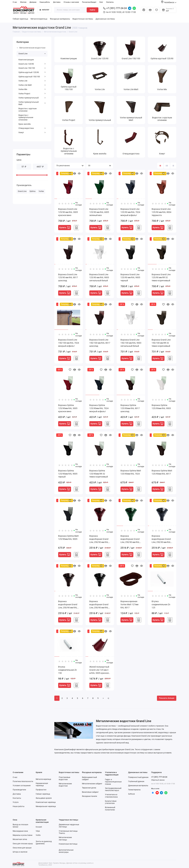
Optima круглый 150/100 (32, 77)
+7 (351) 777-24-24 (115, 8)
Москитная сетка (20, 839)
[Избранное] (157, 10)
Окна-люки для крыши (22, 848)
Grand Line (32, 54)
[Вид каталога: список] (167, 166)
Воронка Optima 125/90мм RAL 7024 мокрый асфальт (99, 408)
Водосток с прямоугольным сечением (26, 117)
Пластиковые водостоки (64, 778)
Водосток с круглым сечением (28, 110)
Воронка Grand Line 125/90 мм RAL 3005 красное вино (68, 212)
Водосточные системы (83, 19)
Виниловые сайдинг (90, 792)
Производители (19, 790)
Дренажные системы (105, 19)
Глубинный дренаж (136, 781)
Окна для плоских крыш (23, 844)
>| (108, 698)
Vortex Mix (32, 89)
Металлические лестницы (65, 839)
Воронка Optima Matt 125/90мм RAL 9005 (68, 537)
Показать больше (167, 698)
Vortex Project (32, 94)
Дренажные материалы (138, 786)
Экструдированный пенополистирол (113, 789)
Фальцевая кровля (44, 798)
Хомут (32, 132)
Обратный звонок (158, 780)
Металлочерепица (39, 19)
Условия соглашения (22, 786)
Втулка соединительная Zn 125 (161, 604)
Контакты (110, 2)
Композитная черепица (46, 802)
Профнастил (41, 790)
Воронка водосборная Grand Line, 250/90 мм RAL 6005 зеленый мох (130, 539)
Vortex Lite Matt (32, 85)
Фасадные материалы (60, 19)
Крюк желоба (25, 124)
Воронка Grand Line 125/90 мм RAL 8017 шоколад (68, 278)
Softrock (131, 794)
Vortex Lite (32, 81)
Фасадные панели (89, 796)
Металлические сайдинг (92, 784)
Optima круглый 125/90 (32, 72)
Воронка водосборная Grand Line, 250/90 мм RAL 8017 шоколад (68, 605)
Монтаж (23, 2)
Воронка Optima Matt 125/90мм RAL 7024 (131, 472)
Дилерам (33, 2)
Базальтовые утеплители (111, 802)
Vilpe (38, 831)
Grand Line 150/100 (32, 68)
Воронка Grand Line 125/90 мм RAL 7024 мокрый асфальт (130, 212)
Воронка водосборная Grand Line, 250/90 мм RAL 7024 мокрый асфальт (161, 539)
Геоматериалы (134, 790)
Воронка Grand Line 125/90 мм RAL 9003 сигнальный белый (99, 278)
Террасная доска (89, 788)
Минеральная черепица (46, 806)
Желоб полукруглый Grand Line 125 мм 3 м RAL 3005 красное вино (99, 670)
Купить (65, 228)
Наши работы (45, 2)
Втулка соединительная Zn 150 (67, 670)
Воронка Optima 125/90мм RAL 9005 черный (68, 474)
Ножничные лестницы (68, 844)
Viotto (38, 835)
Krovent (39, 827)
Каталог (44, 10)
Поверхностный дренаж (138, 777)
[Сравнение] (150, 10)
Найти (92, 10)
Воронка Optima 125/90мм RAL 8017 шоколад (130, 408)
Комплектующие (26, 60)
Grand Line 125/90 (32, 64)
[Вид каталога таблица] (173, 166)
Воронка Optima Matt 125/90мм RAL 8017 (162, 472)
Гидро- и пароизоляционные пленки (113, 782)
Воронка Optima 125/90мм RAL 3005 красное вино (68, 408)
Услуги (16, 802)
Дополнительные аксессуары (66, 851)
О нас (15, 2)
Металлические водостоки (31, 48)
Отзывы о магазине (71, 2)
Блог (101, 2)
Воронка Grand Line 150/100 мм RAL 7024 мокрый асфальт (69, 343)
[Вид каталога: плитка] (160, 166)
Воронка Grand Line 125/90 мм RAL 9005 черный (130, 278)
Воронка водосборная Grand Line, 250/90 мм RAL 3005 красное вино (99, 539)
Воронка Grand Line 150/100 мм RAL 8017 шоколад (100, 343)
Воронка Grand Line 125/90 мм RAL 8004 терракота (161, 212)
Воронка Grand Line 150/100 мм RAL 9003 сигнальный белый (131, 343)
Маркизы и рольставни (23, 835)
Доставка (57, 2)
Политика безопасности (23, 781)
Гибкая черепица (20, 19)
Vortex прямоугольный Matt (32, 103)
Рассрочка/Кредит (89, 2)
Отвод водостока (32, 128)
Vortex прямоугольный (32, 98)
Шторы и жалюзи (20, 852)
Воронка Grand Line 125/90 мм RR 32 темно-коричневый (161, 278)
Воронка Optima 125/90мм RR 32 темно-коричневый (99, 474)
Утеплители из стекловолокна (111, 796)
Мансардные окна (20, 831)
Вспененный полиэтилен (110, 809)
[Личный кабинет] (144, 10)
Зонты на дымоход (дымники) (44, 843)
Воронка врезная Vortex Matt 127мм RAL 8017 (129, 604)
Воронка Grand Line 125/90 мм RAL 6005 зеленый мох (99, 212)
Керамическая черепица (42, 784)
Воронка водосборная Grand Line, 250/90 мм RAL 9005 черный (99, 605)
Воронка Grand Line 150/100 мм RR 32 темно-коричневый (161, 343)
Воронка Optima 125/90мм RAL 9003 (161, 407)
